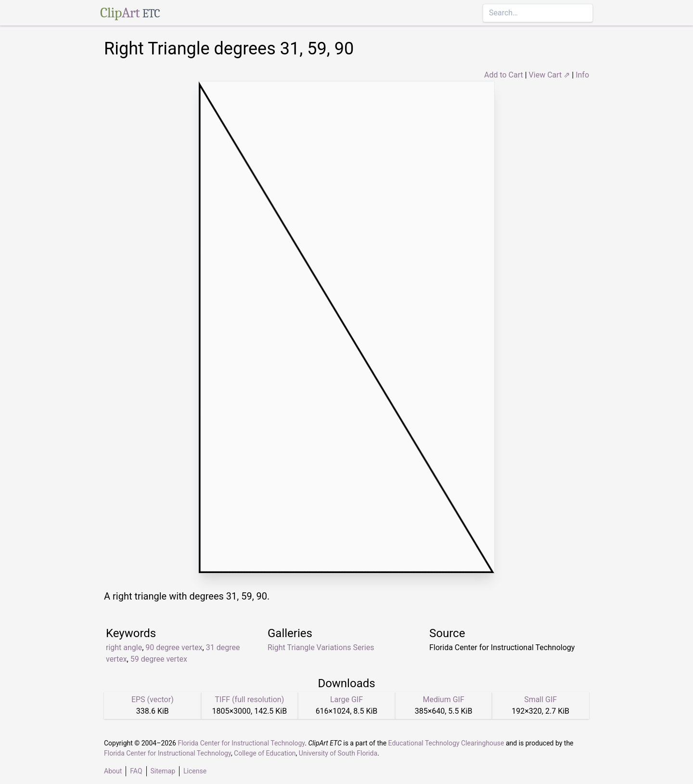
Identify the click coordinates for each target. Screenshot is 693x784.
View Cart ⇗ (550, 75)
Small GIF (540, 699)
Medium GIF (443, 699)
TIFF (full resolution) (250, 699)
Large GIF (346, 699)
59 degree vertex (159, 659)
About (113, 771)
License (195, 771)
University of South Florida (338, 753)
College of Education (265, 753)
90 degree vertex (174, 647)
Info (582, 75)
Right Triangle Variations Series (321, 647)
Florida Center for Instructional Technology (241, 743)
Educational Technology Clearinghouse (446, 743)
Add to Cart (504, 75)
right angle (124, 647)
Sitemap (163, 771)
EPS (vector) (153, 699)
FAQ (136, 771)
